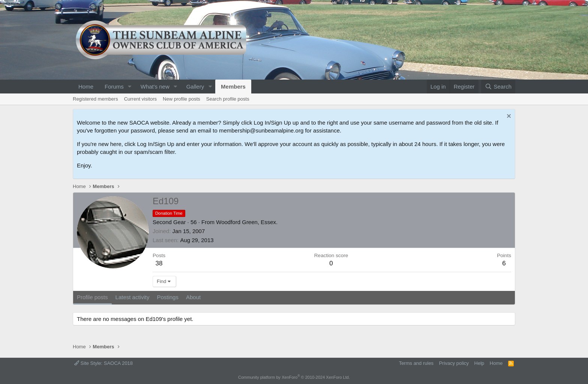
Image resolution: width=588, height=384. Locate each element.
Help (479, 363)
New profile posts (181, 99)
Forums (114, 87)
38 (159, 263)
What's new (155, 87)
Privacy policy (454, 363)
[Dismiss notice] (508, 117)
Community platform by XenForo (294, 377)
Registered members (95, 99)
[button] (130, 87)
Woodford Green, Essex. (247, 222)
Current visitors (140, 99)
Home (86, 87)
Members (233, 87)
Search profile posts (228, 99)
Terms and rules (416, 363)
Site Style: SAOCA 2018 (103, 363)
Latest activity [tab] (133, 297)
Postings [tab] (168, 297)
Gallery (195, 87)
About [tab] (193, 297)
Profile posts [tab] (92, 297)
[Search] (498, 87)
